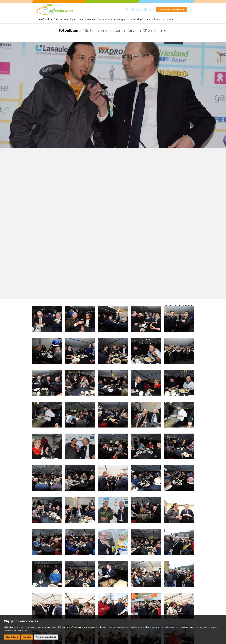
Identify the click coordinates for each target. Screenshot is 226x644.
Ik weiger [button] (27, 637)
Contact (170, 19)
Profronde (45, 19)
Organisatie (154, 19)
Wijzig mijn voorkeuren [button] (46, 637)
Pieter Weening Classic (69, 19)
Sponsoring (135, 19)
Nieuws (91, 19)
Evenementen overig (111, 19)
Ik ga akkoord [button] (12, 637)
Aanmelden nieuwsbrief (172, 10)
